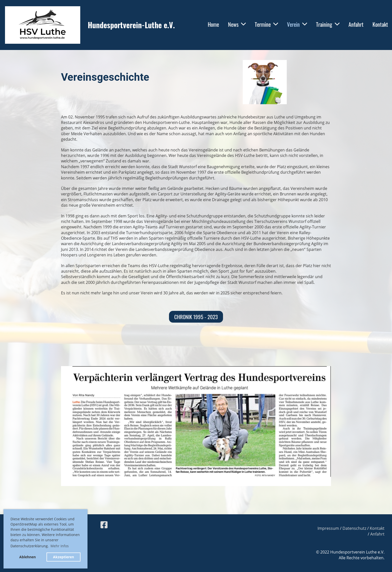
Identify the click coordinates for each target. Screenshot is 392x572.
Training (328, 24)
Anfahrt (356, 24)
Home (213, 24)
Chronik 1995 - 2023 (196, 317)
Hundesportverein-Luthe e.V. (131, 25)
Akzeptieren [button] (63, 557)
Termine (266, 24)
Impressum (328, 528)
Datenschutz (354, 528)
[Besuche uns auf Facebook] (104, 525)
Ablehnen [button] (27, 557)
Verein (297, 24)
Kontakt (380, 24)
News (237, 24)
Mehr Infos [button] (60, 546)
